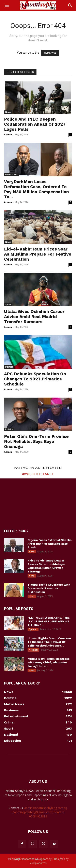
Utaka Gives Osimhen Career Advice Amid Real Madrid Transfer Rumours (34, 317)
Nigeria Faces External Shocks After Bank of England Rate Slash (50, 544)
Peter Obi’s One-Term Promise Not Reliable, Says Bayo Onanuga (36, 441)
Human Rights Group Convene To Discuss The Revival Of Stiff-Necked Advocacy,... (49, 642)
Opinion (33, 629)
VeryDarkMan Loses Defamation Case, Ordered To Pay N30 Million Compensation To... (36, 189)
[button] (7, 5)
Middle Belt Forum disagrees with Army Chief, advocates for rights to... (49, 662)
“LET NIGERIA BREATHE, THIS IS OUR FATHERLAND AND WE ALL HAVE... (49, 621)
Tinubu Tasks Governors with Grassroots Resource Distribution (49, 588)
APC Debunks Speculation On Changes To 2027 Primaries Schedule (35, 379)
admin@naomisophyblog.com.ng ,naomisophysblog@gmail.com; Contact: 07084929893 (40, 812)
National (33, 650)
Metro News (11, 175)
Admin (8, 134)
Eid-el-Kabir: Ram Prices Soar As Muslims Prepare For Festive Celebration (38, 254)
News (8, 112)
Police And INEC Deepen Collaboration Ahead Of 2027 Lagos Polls (35, 124)
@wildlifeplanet (38, 474)
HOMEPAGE (50, 53)
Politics (9, 367)
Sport (8, 304)
